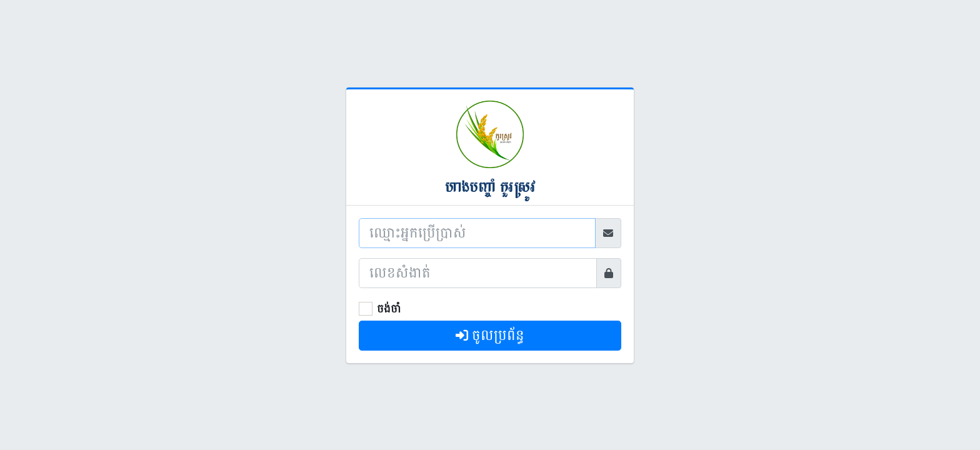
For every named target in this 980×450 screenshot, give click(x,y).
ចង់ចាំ (389, 309)
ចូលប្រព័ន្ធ (490, 335)
